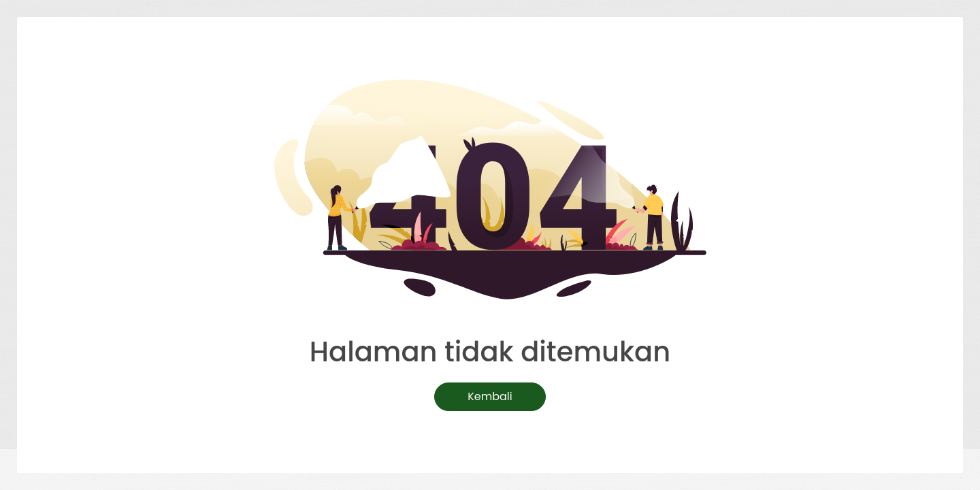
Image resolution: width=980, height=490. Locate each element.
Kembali (490, 396)
